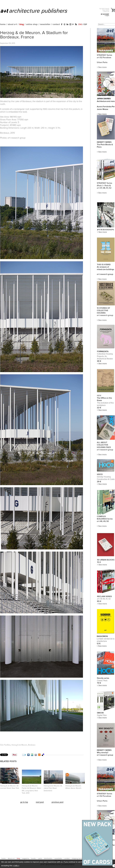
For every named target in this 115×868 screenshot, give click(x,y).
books (33, 858)
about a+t (12, 24)
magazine (26, 858)
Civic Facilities (5, 745)
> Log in (107, 16)
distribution (48, 858)
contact (56, 24)
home (3, 24)
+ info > (16, 866)
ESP (85, 24)
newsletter (45, 24)
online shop (32, 24)
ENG (80, 24)
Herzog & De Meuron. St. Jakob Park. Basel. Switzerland (53, 788)
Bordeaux (32, 745)
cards (40, 858)
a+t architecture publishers (37, 11)
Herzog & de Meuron (19, 745)
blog (22, 24)
